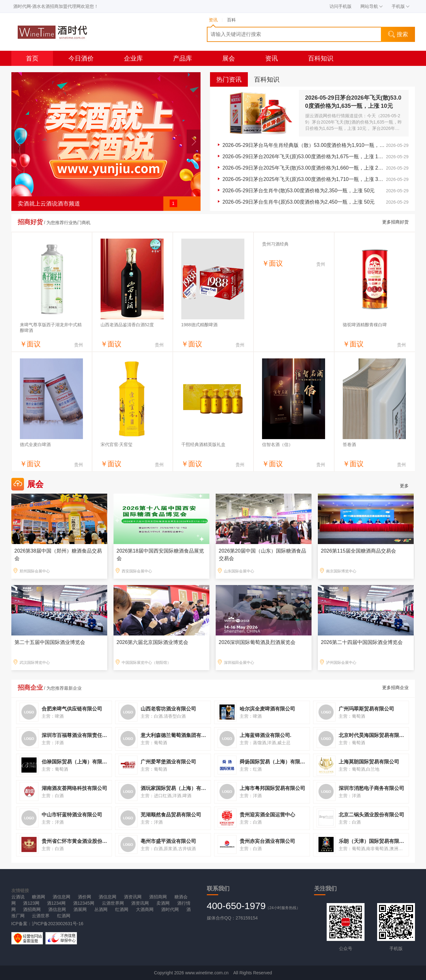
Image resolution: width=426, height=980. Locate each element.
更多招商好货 (395, 222)
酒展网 (80, 909)
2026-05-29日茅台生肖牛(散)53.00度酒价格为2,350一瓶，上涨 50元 (299, 191)
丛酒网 (101, 909)
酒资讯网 (133, 897)
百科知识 (321, 58)
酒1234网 (56, 903)
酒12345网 (84, 903)
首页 (32, 58)
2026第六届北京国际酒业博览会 (153, 642)
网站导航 (372, 6)
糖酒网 (38, 897)
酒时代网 (170, 909)
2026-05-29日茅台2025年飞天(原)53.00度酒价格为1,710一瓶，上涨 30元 (304, 179)
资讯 (271, 58)
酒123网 (31, 903)
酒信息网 (61, 897)
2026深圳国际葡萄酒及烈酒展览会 (257, 642)
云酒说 (18, 897)
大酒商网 (145, 909)
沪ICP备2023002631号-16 (58, 924)
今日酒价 (81, 58)
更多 (404, 486)
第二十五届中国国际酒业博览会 (50, 642)
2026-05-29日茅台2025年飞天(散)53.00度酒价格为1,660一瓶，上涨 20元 (304, 168)
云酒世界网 (113, 903)
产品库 (183, 58)
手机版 (401, 6)
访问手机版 (341, 6)
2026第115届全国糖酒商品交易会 (359, 551)
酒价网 (85, 897)
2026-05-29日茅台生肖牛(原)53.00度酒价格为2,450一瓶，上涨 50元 (299, 202)
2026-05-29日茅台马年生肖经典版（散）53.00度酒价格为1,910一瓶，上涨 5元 (304, 145)
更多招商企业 (395, 687)
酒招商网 (158, 897)
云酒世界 (41, 916)
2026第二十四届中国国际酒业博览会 (362, 642)
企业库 (133, 58)
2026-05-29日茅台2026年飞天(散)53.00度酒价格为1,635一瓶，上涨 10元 (353, 102)
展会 (229, 58)
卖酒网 (163, 903)
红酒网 (122, 909)
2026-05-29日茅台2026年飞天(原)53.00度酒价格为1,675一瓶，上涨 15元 (304, 157)
